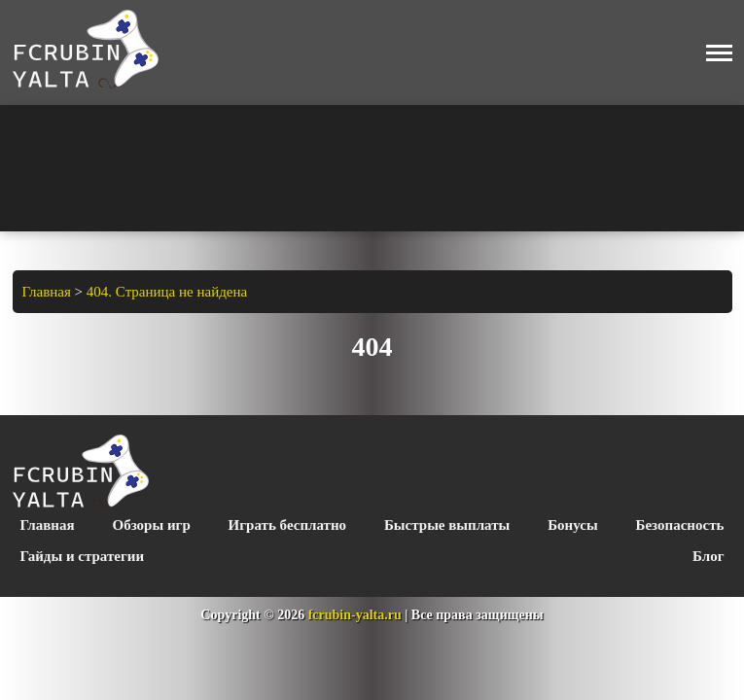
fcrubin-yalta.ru (355, 615)
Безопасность (680, 525)
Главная (48, 525)
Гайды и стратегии (83, 556)
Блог (708, 556)
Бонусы (572, 525)
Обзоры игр (152, 525)
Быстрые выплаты (447, 525)
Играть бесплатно (287, 525)
